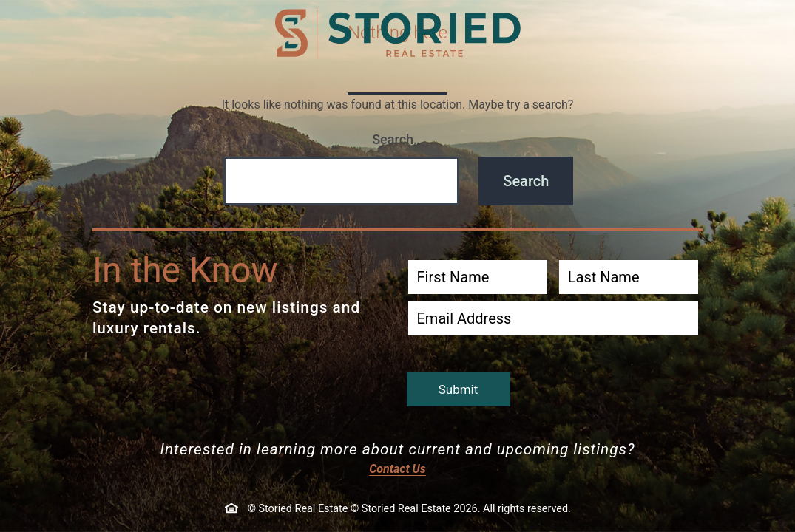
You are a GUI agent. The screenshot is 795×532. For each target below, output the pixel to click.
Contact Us (397, 469)
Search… (397, 139)
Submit (459, 389)
